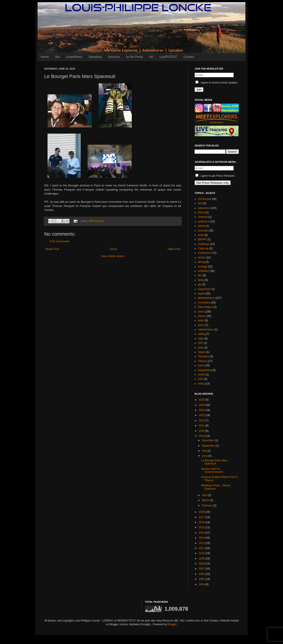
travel (201, 366)
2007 (202, 569)
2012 (202, 543)
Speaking (95, 57)
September (209, 446)
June (205, 456)
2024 (202, 410)
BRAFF (202, 239)
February (207, 506)
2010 (202, 553)
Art (151, 57)
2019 (202, 436)
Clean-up (203, 248)
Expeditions (74, 57)
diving (201, 262)
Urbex (201, 375)
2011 (202, 548)
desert (202, 258)
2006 (202, 574)
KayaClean (204, 289)
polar (201, 320)
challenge (204, 244)
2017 (202, 517)
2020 (202, 431)
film (200, 275)
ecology (202, 267)
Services (114, 57)
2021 (202, 426)
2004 (202, 584)
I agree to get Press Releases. (215, 176)
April (205, 495)
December (208, 440)
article (201, 226)
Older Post (174, 249)
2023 (202, 415)
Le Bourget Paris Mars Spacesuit (214, 462)
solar (201, 348)
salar (201, 339)
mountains (204, 303)
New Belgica (205, 307)
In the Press (135, 57)
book (201, 235)
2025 (202, 405)
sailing (202, 334)
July (205, 451)
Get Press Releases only (213, 183)
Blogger (172, 624)
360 (200, 203)
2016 (202, 522)
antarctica (204, 222)
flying (201, 280)
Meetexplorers (97, 221)
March (206, 500)
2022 (202, 420)
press (201, 325)
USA (201, 379)
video (201, 384)
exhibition (204, 271)
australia (203, 231)
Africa (201, 212)
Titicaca (202, 361)
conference (204, 253)
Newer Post (52, 249)
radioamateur (206, 330)
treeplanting (205, 370)
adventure (204, 208)
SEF (200, 343)
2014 (202, 533)
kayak (201, 294)
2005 (202, 579)
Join (199, 90)
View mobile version (113, 256)
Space (202, 352)
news (201, 312)
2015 (202, 527)
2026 (202, 400)
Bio (57, 57)
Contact (189, 57)
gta (200, 284)
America (203, 217)
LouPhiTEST (168, 57)
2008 (202, 564)
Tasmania (204, 356)
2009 (202, 559)
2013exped (204, 199)
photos (202, 316)
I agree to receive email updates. (217, 83)
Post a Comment (60, 241)
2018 (202, 512)
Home (45, 57)
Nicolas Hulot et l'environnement (212, 470)
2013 (202, 538)
